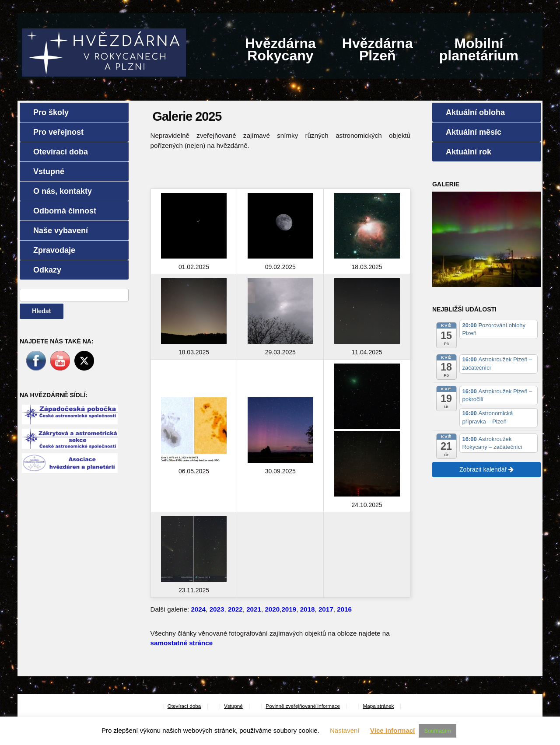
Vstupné (49, 171)
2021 (254, 609)
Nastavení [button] (345, 730)
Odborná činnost (65, 211)
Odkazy (47, 270)
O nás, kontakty (63, 191)
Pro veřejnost (58, 132)
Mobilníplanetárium (479, 49)
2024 (198, 609)
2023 (217, 609)
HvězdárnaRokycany (280, 49)
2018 (308, 609)
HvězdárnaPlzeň (378, 49)
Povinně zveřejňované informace (303, 706)
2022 (235, 609)
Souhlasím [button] (437, 731)
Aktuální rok (469, 152)
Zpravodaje (54, 250)
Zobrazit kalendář (486, 469)
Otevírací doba (61, 152)
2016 (344, 609)
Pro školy (51, 112)
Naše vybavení (61, 231)
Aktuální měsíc (474, 132)
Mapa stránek (378, 706)
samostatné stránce (182, 643)
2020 (272, 609)
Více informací (393, 730)
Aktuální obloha (475, 112)
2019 (289, 609)
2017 (326, 609)
